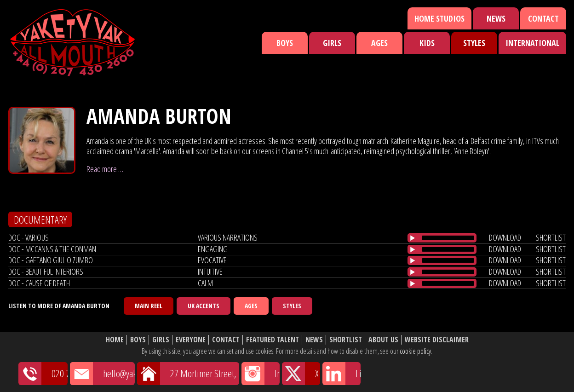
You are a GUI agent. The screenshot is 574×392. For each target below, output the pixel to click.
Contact (543, 18)
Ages (379, 43)
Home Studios (439, 18)
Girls (332, 43)
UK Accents (204, 306)
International (532, 43)
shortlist (551, 237)
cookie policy (415, 351)
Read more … (105, 169)
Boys (285, 43)
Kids (427, 43)
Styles (474, 43)
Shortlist (346, 340)
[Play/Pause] (413, 238)
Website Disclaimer (437, 340)
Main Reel (149, 306)
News (496, 18)
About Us (383, 340)
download (505, 237)
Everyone (191, 340)
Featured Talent (273, 340)
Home (115, 340)
